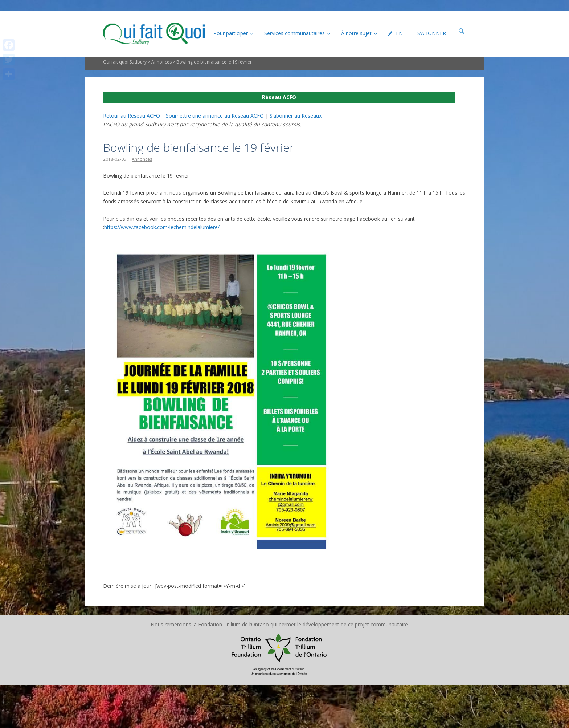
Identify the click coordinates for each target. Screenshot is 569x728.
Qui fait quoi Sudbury (125, 62)
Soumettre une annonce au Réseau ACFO (215, 116)
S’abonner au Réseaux (296, 116)
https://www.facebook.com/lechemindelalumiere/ (162, 227)
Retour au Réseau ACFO (132, 116)
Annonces (161, 62)
